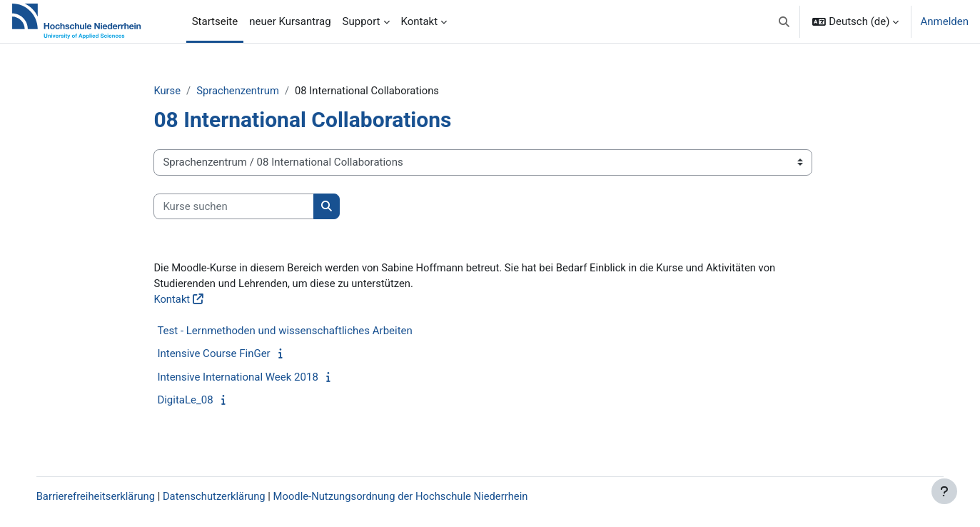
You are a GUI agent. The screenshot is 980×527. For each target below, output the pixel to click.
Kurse (178, 91)
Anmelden (944, 21)
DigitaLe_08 (196, 401)
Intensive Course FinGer (225, 355)
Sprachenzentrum (250, 91)
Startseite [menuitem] (215, 21)
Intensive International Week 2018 (249, 378)
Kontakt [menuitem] (420, 21)
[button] (784, 21)
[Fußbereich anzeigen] (944, 491)
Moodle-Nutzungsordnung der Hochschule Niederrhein (420, 496)
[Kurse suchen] (245, 207)
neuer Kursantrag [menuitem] (290, 21)
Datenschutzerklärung (231, 496)
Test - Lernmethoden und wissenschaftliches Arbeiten (296, 331)
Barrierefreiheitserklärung (111, 496)
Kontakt (183, 301)
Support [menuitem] (362, 21)
